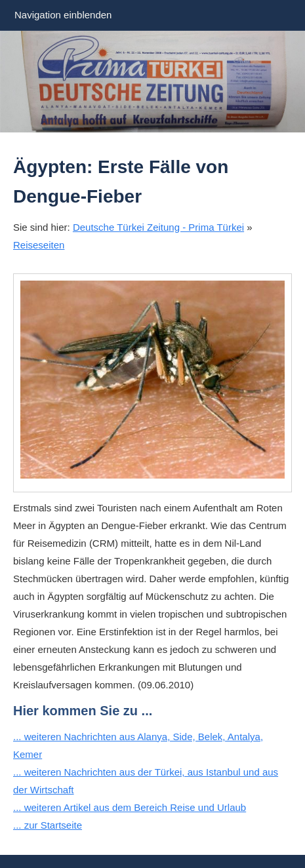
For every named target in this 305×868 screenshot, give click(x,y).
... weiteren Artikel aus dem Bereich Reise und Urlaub (130, 807)
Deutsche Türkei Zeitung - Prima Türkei (158, 227)
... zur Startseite (48, 825)
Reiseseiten (39, 245)
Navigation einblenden (63, 15)
